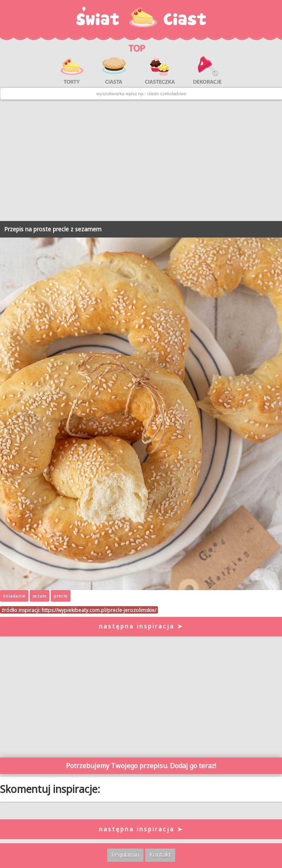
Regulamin (125, 855)
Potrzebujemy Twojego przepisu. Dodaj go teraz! (141, 766)
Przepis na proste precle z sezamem (53, 229)
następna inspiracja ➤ (141, 626)
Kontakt (160, 855)
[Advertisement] (141, 160)
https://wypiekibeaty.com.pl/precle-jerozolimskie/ (99, 610)
